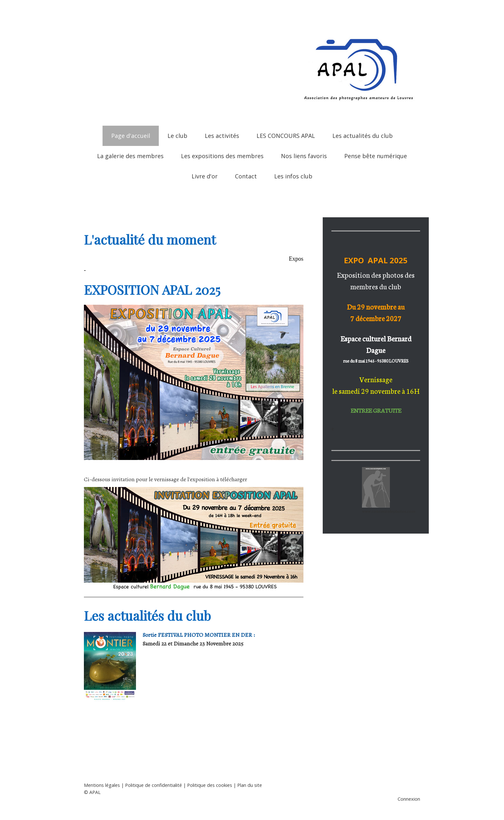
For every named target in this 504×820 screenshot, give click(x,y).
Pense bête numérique (376, 156)
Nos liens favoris (304, 156)
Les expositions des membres (222, 156)
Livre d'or (205, 176)
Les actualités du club (363, 136)
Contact (246, 176)
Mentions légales (102, 785)
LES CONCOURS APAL (286, 136)
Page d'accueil (131, 136)
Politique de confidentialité (153, 785)
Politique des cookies (210, 785)
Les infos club (293, 176)
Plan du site (250, 785)
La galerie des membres (130, 156)
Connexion (409, 799)
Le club (177, 136)
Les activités (222, 136)
